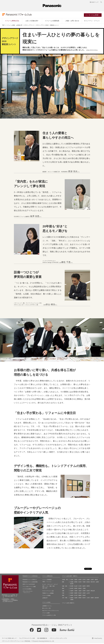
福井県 (84, 587)
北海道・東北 (65, 580)
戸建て (44, 582)
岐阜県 (72, 589)
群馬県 (76, 583)
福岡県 (72, 598)
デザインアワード (29, 26)
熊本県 (84, 598)
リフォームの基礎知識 (52, 21)
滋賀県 (72, 591)
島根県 (76, 594)
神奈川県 (93, 583)
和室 (54, 587)
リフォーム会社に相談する (68, 604)
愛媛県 (80, 596)
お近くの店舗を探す (32, 21)
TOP (3, 26)
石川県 (80, 587)
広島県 (84, 594)
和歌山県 (93, 591)
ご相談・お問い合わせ (72, 21)
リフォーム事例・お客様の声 (14, 26)
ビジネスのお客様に (27, 590)
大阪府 (80, 591)
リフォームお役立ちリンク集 (49, 616)
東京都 (88, 583)
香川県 (76, 596)
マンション (49, 582)
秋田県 (80, 580)
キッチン (44, 585)
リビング (56, 585)
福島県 (96, 580)
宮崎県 (92, 598)
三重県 (84, 589)
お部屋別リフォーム (47, 607)
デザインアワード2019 (42, 26)
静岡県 (76, 589)
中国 (63, 594)
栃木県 (72, 584)
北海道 (72, 580)
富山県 (76, 587)
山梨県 (97, 583)
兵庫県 (84, 591)
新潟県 (72, 587)
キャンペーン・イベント (92, 21)
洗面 (50, 587)
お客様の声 (45, 599)
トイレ (47, 587)
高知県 (84, 596)
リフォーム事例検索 (47, 580)
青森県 (76, 580)
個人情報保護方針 (42, 639)
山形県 (92, 580)
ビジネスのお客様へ (93, 16)
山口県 (88, 594)
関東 (63, 583)
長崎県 (80, 598)
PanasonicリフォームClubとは (30, 580)
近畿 (63, 591)
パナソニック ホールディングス (58, 639)
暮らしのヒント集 (46, 609)
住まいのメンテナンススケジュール (50, 611)
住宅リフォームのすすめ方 (29, 585)
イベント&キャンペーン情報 (29, 587)
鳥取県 (72, 594)
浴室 (43, 587)
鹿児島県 (97, 598)
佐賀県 (76, 598)
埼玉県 (80, 583)
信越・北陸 (65, 587)
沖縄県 (72, 600)
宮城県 (88, 580)
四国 (63, 596)
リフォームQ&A (46, 614)
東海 (63, 589)
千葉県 (84, 583)
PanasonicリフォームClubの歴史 (30, 583)
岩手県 (84, 580)
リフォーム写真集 (46, 596)
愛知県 (80, 589)
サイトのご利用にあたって (9, 639)
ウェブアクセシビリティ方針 (27, 639)
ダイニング (50, 585)
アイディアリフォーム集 (48, 592)
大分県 (88, 598)
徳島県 (72, 596)
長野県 (88, 587)
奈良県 (88, 591)
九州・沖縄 (65, 598)
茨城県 (72, 583)
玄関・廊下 (45, 589)
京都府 (76, 591)
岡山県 (80, 594)
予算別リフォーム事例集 (48, 594)
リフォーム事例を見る (12, 21)
